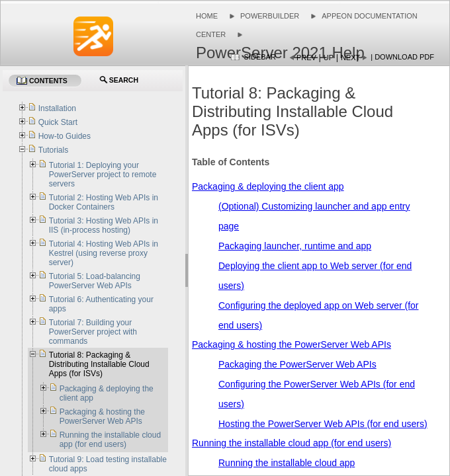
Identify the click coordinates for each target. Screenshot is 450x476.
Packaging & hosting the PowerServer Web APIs (292, 344)
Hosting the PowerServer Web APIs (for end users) (323, 424)
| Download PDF (402, 57)
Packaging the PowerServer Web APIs (297, 364)
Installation (57, 108)
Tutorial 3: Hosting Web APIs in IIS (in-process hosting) (104, 225)
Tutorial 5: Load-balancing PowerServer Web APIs (95, 281)
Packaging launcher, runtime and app (295, 246)
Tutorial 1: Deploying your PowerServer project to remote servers (103, 175)
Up (329, 58)
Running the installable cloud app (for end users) (292, 443)
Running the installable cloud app (287, 463)
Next (350, 58)
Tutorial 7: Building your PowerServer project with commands (93, 332)
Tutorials (54, 150)
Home (207, 16)
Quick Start (58, 122)
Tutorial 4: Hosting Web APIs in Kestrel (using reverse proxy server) (104, 253)
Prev (306, 58)
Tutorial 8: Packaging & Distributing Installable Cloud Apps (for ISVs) (99, 364)
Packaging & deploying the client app (268, 186)
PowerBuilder (270, 16)
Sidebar (260, 57)
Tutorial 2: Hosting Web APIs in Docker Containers (104, 202)
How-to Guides (65, 136)
